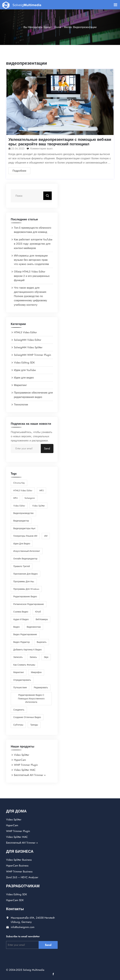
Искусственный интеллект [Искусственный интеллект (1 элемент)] (27, 551)
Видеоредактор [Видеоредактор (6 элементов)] (21, 521)
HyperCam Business (17, 866)
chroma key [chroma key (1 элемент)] (19, 483)
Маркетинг (20, 385)
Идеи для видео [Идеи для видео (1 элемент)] (22, 544)
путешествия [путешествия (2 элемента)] (20, 687)
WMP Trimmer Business (19, 871)
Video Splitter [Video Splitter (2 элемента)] (39, 506)
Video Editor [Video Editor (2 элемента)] (19, 506)
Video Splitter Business (19, 860)
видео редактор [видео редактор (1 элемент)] (21, 642)
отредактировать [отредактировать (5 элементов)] (22, 680)
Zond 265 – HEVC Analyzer (22, 877)
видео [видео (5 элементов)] (16, 627)
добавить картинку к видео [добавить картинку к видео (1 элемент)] (27, 650)
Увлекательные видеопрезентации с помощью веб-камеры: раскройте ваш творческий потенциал (60, 142)
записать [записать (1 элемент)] (18, 657)
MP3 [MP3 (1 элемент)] (41, 490)
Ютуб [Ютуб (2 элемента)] (38, 612)
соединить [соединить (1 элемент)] (19, 710)
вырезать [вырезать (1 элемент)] (42, 642)
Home (58, 27)
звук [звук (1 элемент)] (46, 657)
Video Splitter (22, 755)
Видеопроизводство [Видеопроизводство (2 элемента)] (23, 513)
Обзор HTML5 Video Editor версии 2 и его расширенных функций (32, 276)
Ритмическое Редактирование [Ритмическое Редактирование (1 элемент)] (29, 604)
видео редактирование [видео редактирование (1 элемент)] (25, 634)
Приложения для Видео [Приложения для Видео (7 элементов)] (25, 574)
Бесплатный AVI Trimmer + (30, 775)
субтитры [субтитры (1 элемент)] (18, 725)
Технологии (21, 404)
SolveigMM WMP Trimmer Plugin (32, 355)
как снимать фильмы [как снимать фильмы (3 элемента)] (24, 665)
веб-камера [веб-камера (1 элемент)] (42, 619)
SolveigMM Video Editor (28, 340)
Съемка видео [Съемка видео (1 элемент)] (21, 612)
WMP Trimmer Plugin (26, 765)
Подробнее (19, 171)
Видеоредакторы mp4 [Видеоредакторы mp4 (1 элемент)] (24, 528)
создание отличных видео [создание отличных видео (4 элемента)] (27, 717)
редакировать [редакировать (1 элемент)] (41, 687)
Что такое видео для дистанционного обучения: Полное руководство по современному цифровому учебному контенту (30, 296)
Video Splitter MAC (25, 770)
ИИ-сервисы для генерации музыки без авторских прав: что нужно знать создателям (31, 260)
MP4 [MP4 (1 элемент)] (15, 498)
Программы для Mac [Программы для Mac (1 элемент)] (24, 581)
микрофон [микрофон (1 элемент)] (36, 672)
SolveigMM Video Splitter (28, 347)
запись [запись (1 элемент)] (33, 657)
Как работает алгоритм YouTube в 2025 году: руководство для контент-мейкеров (33, 244)
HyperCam (20, 760)
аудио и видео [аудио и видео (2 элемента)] (21, 619)
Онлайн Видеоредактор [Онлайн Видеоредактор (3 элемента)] (25, 559)
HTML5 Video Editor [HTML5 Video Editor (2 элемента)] (23, 490)
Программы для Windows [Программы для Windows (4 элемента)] (26, 589)
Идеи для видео (24, 378)
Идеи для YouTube (25, 370)
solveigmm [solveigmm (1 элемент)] (30, 498)
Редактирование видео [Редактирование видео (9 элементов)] (25, 596)
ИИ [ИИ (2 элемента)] (46, 536)
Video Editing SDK (24, 363)
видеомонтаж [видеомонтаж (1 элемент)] (34, 627)
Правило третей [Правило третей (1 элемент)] (22, 566)
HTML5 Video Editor (25, 332)
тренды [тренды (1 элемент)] (34, 725)
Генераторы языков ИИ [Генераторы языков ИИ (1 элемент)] (25, 536)
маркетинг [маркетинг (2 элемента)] (19, 672)
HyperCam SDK (15, 900)
